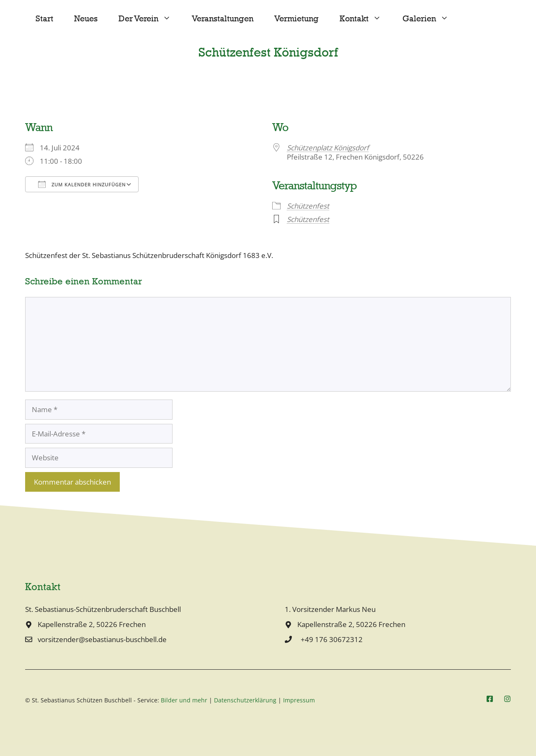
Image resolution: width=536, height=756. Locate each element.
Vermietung (296, 19)
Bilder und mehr (184, 700)
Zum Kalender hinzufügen (82, 184)
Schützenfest (308, 206)
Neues (86, 19)
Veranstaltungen (223, 19)
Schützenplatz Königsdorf (328, 148)
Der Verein (150, 19)
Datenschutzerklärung (245, 700)
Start (44, 19)
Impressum (299, 700)
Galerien (431, 19)
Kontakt (366, 19)
